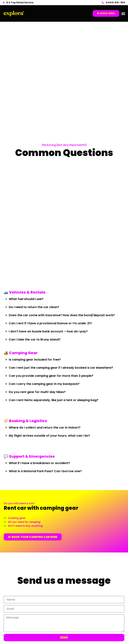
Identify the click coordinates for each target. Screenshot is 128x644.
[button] (123, 14)
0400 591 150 (116, 2)
